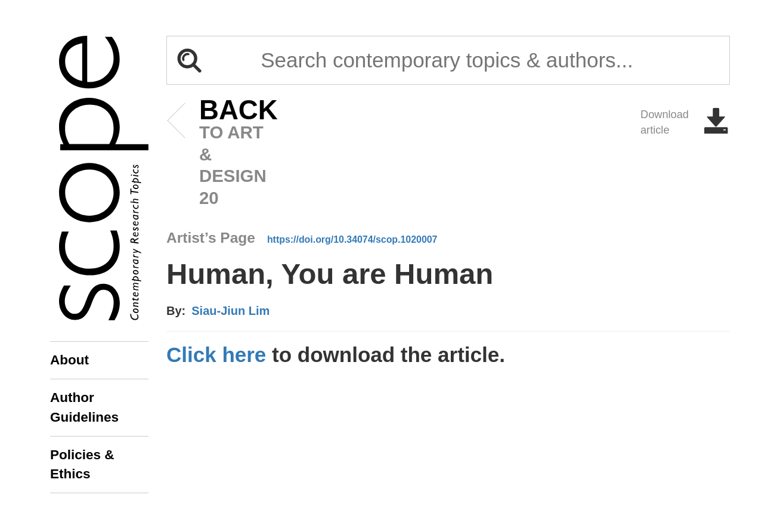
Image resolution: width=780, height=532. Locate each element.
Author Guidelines (84, 407)
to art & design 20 (220, 154)
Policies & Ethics (82, 464)
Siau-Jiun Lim (230, 311)
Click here (216, 355)
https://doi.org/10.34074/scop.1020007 (352, 239)
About (69, 360)
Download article (685, 122)
